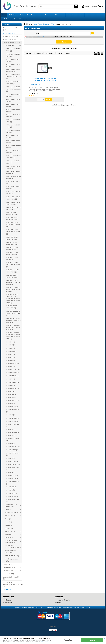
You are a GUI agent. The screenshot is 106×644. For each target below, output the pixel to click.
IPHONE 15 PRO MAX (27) (13, 470)
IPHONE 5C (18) (11, 352)
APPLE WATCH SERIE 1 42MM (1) (13, 56)
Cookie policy (44, 642)
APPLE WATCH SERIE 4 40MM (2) (13, 96)
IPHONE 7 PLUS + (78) (13, 383)
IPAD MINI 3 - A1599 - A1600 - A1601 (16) (13, 255)
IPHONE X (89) (11, 393)
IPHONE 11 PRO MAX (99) (13, 412)
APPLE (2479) (9, 47)
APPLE (52, 38)
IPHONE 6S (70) (11, 368)
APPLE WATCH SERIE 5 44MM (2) (13, 112)
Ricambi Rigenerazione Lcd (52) (11, 561)
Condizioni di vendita (63, 601)
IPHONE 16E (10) (11, 488)
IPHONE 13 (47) (11, 431)
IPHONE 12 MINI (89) (12, 419)
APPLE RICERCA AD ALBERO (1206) (11, 507)
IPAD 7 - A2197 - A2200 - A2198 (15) (13, 194)
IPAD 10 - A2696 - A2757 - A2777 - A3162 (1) (13, 209)
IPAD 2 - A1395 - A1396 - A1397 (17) (13, 168)
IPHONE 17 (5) (10, 491)
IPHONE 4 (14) (10, 343)
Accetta (92, 640)
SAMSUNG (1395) (10, 532)
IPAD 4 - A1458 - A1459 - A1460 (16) (13, 179)
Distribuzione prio (59, 15)
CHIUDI (104, 638)
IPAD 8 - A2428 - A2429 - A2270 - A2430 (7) (13, 199)
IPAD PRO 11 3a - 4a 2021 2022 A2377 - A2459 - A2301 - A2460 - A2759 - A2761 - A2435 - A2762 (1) (13, 300)
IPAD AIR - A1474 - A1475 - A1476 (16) (12, 215)
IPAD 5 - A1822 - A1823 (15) (13, 184)
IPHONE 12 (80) (11, 416)
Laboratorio (70, 15)
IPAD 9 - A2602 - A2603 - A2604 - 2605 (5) (13, 204)
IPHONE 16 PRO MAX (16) (13, 484)
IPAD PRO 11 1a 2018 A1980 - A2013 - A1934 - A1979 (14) (13, 284)
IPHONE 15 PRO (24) (12, 462)
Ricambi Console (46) (9, 41)
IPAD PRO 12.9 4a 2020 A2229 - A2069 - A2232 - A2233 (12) (13, 329)
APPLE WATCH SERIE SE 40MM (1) (13, 148)
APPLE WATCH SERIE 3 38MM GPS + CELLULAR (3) (13, 78)
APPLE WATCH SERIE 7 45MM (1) (13, 132)
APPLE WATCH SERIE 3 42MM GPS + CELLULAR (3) (13, 90)
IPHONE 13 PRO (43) (12, 437)
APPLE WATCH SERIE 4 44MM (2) (13, 101)
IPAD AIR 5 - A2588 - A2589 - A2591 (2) (12, 239)
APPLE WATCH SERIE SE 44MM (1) (13, 153)
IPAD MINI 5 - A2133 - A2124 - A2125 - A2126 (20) (13, 266)
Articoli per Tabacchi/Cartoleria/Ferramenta (15, 20)
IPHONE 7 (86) (10, 380)
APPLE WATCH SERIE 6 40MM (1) (13, 117)
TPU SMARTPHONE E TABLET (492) (11, 553)
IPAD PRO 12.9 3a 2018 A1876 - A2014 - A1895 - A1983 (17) (13, 322)
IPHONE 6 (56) (10, 362)
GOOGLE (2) (8, 535)
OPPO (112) (8, 523)
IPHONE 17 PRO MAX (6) (13, 502)
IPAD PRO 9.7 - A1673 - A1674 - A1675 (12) (13, 272)
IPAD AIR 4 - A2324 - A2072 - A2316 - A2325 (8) (13, 233)
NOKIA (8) (8, 520)
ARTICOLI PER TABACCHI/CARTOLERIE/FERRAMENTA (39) (12, 585)
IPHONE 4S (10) (11, 346)
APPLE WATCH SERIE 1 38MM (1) (13, 51)
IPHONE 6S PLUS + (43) (13, 371)
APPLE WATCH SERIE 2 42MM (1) (13, 67)
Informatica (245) (8, 572)
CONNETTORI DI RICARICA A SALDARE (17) (13, 548)
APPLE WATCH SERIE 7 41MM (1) (13, 127)
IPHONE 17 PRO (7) (12, 497)
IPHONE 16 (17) (11, 474)
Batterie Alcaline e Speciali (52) (11, 579)
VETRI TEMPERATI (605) (12, 557)
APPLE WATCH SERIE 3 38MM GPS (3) (13, 72)
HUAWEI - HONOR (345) (12, 514)
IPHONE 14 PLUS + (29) (13, 448)
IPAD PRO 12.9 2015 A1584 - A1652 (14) (12, 308)
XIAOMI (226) (9, 539)
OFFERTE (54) (7, 591)
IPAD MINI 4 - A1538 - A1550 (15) (13, 260)
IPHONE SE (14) (11, 359)
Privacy (59, 604)
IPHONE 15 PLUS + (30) (13, 466)
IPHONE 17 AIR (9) (12, 494)
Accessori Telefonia (45, 15)
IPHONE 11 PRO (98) (12, 408)
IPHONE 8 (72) (10, 386)
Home (4, 15)
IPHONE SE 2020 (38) (12, 374)
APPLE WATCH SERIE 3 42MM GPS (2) (13, 84)
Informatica (80, 15)
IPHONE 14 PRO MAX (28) (13, 455)
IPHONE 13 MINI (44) (12, 434)
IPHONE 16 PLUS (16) (13, 480)
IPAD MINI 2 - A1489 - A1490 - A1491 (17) (13, 250)
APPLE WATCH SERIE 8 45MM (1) (13, 143)
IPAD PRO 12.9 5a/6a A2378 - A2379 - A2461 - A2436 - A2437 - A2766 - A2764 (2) (13, 337)
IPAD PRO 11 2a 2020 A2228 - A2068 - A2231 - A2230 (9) (13, 291)
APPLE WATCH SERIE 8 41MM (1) (13, 137)
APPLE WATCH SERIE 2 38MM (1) (13, 61)
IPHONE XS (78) (11, 399)
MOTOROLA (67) (10, 517)
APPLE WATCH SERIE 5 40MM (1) (13, 107)
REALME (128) (9, 529)
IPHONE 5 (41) (10, 349)
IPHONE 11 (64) (11, 405)
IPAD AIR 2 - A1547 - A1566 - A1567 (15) (12, 220)
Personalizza (68, 640)
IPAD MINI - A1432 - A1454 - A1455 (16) (12, 244)
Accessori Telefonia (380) (11, 37)
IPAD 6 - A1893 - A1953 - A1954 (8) (13, 189)
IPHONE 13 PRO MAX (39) (13, 441)
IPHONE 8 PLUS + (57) (13, 389)
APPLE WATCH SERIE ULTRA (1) (13, 163)
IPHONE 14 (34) (11, 445)
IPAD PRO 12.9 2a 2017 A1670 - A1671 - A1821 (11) (13, 314)
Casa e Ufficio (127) (9, 569)
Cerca (37, 34)
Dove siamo (8, 604)
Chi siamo (8, 601)
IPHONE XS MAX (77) (12, 402)
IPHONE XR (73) (11, 396)
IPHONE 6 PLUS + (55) (13, 365)
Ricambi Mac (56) (8, 565)
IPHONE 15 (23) (11, 459)
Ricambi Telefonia (31, 15)
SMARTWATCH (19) (9, 34)
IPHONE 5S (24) (11, 356)
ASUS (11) (8, 511)
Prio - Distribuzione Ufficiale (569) (12, 30)
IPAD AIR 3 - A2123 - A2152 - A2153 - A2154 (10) (13, 226)
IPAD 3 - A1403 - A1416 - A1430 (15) (13, 173)
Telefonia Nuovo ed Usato (16, 15)
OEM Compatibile (35, 85)
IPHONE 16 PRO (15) (12, 477)
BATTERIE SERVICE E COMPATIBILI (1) (11, 543)
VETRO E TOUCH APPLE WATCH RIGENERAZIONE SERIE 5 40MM (44, 81)
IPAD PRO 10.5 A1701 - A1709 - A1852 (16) (13, 277)
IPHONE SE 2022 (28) (12, 377)
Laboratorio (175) (8, 575)
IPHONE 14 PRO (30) (12, 451)
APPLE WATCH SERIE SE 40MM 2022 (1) (13, 158)
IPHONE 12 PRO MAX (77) (13, 426)
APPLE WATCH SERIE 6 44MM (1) (13, 122)
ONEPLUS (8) (9, 526)
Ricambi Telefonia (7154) (10, 44)
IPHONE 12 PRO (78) (12, 422)
